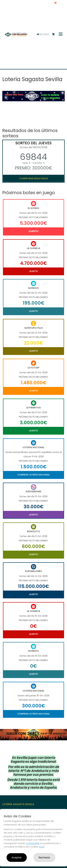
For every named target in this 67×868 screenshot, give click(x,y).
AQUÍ (42, 847)
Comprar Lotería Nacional (33, 475)
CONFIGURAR (33, 843)
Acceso (43, 34)
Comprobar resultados (34, 178)
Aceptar (17, 858)
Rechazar (44, 858)
